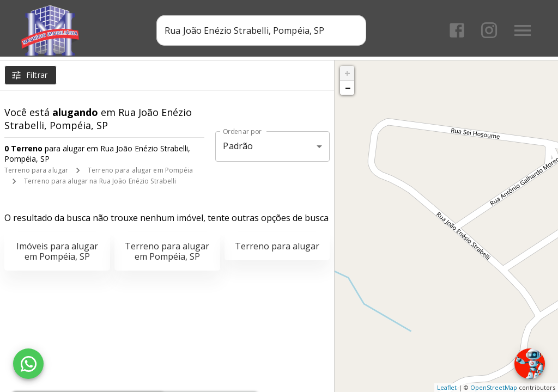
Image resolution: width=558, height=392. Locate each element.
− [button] (348, 88)
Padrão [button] (238, 146)
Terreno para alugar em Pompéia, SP (167, 251)
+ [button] (347, 73)
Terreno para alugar (36, 170)
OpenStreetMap (494, 387)
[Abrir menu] (522, 30)
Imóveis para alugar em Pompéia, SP (57, 251)
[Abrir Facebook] (456, 30)
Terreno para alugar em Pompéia (140, 170)
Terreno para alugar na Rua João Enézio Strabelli (100, 181)
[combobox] (263, 30)
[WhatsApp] (28, 364)
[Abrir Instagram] (489, 30)
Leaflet (447, 387)
